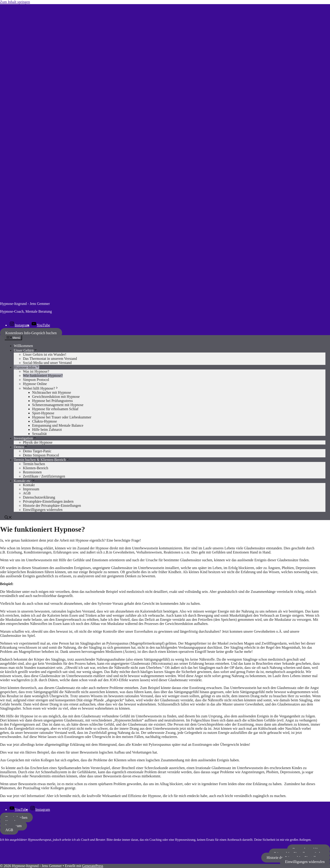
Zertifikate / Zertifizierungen (44, 476)
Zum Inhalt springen (15, 2)
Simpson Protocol (36, 380)
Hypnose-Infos (26, 367)
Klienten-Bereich (36, 468)
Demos (21, 447)
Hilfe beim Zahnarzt (47, 430)
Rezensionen (32, 472)
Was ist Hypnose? (36, 371)
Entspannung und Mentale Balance (58, 425)
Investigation (25, 438)
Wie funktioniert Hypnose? (43, 376)
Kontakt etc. (25, 481)
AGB (27, 493)
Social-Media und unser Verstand (47, 363)
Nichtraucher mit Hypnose (52, 392)
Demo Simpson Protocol (41, 455)
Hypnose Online (35, 384)
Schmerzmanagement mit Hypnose (58, 405)
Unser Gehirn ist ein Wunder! (45, 354)
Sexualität (39, 434)
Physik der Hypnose (38, 442)
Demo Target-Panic (37, 451)
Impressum (31, 489)
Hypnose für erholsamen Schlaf (55, 409)
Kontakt (29, 485)
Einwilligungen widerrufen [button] (43, 510)
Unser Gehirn (26, 350)
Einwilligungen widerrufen (305, 862)
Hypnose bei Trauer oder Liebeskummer (62, 417)
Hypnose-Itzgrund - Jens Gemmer (25, 304)
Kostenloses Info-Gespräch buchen (31, 333)
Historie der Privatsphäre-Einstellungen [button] (52, 506)
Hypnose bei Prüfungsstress (52, 401)
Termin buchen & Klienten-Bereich (42, 460)
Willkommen (23, 346)
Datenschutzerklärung (39, 497)
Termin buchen (34, 464)
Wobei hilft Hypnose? (41, 388)
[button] (8, 518)
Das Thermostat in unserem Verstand (50, 359)
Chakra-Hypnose (44, 421)
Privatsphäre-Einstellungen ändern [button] (48, 501)
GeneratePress (93, 866)
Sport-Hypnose (43, 413)
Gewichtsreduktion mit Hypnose (56, 397)
